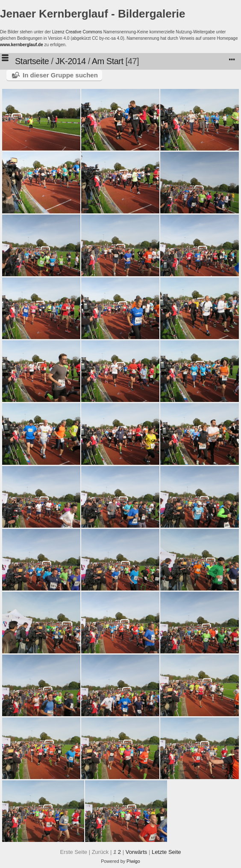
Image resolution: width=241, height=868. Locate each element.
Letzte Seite (166, 852)
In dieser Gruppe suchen (60, 75)
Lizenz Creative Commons (77, 32)
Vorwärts (137, 852)
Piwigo (133, 861)
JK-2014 (71, 61)
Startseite (32, 61)
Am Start (108, 61)
